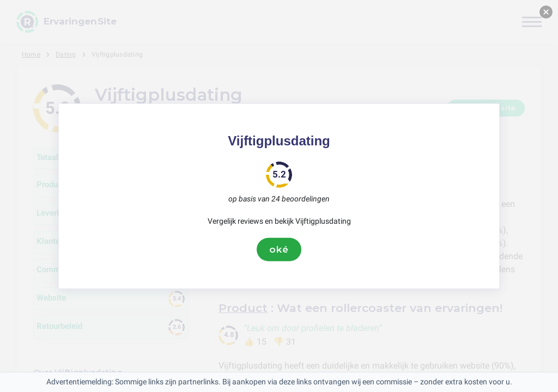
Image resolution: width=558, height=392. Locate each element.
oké (279, 249)
